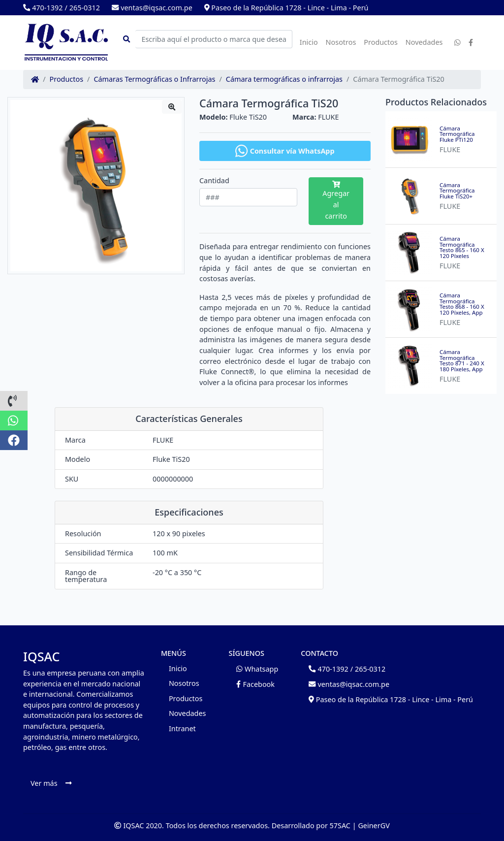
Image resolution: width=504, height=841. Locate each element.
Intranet (182, 728)
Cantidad (214, 181)
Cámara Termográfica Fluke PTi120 (457, 134)
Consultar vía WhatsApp (285, 151)
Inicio (309, 42)
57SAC (340, 825)
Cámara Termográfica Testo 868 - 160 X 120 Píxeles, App (462, 304)
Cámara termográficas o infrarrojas (284, 79)
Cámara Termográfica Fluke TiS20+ (457, 191)
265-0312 (85, 8)
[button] (14, 401)
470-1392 (43, 8)
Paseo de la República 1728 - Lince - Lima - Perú (286, 8)
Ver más (51, 783)
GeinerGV (374, 825)
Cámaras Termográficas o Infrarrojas (154, 79)
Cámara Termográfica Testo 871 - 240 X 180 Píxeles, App (462, 360)
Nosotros (341, 42)
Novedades (424, 42)
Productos (381, 42)
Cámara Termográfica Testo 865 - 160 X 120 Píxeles (462, 247)
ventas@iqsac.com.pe (152, 8)
